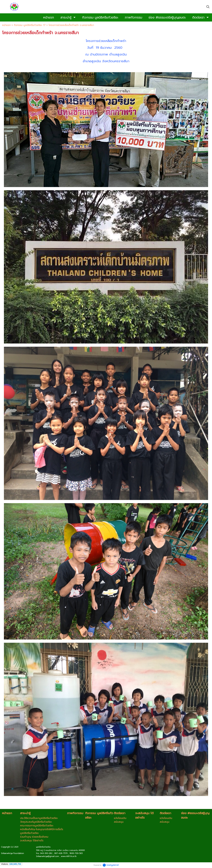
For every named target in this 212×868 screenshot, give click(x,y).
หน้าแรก (6, 25)
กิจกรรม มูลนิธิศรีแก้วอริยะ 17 (30, 25)
